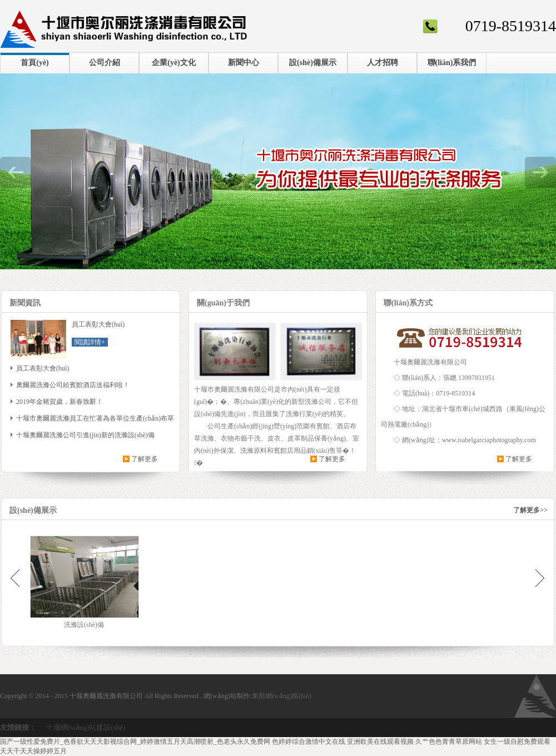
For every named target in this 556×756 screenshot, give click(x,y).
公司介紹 (105, 63)
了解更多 (145, 459)
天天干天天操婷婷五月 (33, 751)
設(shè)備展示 (313, 63)
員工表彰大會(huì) (43, 368)
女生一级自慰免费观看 (517, 742)
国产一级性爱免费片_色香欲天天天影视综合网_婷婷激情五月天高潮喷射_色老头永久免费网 (135, 742)
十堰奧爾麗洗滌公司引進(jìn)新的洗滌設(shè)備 (85, 435)
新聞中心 (244, 63)
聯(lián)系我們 (452, 63)
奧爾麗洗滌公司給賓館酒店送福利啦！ (73, 385)
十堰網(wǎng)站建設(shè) (86, 727)
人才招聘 (383, 63)
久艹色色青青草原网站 (449, 742)
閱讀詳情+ (90, 342)
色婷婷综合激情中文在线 (309, 742)
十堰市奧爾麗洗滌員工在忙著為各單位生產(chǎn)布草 (95, 418)
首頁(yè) (35, 63)
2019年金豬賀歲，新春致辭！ (59, 402)
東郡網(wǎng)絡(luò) (282, 696)
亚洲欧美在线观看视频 (380, 742)
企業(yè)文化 (174, 63)
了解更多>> (530, 510)
